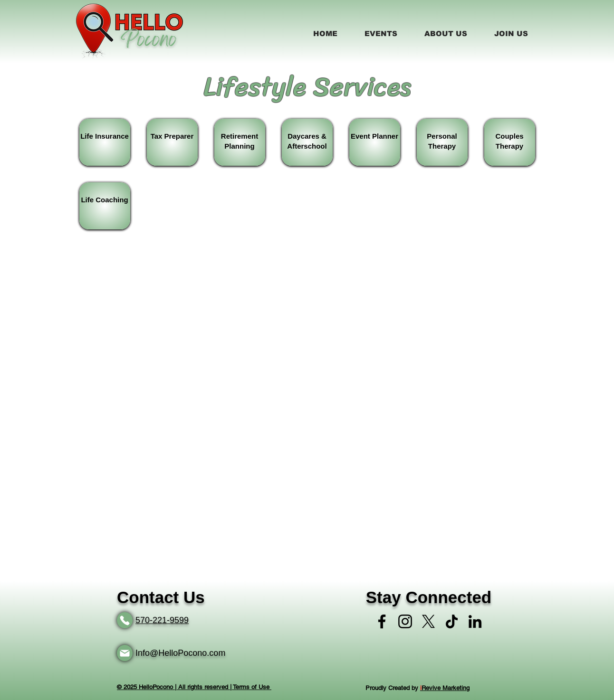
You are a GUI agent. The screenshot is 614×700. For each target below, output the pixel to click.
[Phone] (125, 620)
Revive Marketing (445, 688)
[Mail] (125, 653)
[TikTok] (452, 621)
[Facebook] (382, 621)
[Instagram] (405, 621)
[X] (428, 621)
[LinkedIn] (475, 621)
